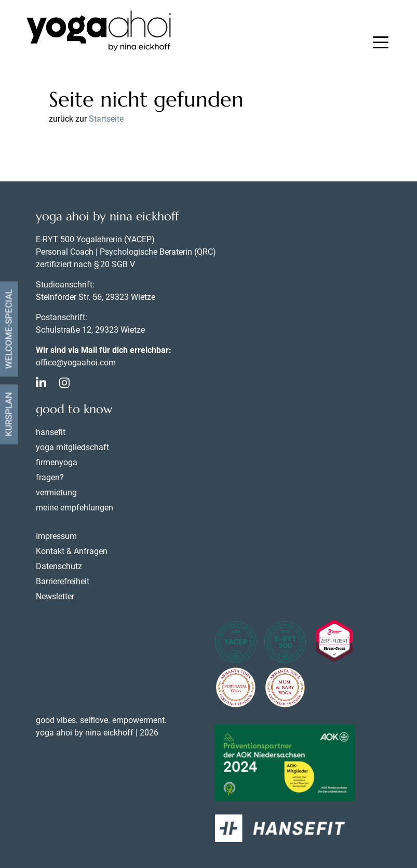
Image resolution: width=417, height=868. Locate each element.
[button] (381, 44)
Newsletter (55, 596)
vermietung (56, 492)
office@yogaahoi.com (76, 363)
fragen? (50, 477)
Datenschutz (59, 566)
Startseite (106, 119)
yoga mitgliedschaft (72, 447)
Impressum (56, 536)
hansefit (51, 432)
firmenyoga (57, 462)
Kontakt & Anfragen (72, 551)
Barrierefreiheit (63, 581)
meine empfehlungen (75, 508)
